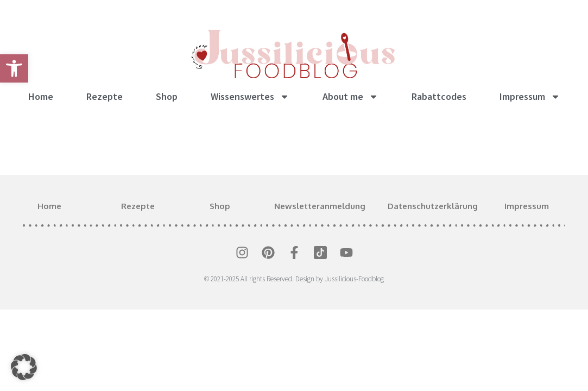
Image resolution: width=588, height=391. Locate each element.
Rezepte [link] (105, 96)
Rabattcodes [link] (439, 96)
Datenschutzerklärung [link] (433, 206)
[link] (14, 68)
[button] (24, 367)
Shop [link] (167, 96)
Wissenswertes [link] (250, 97)
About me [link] (350, 97)
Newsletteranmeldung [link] (320, 206)
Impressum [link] (530, 97)
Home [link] (41, 96)
